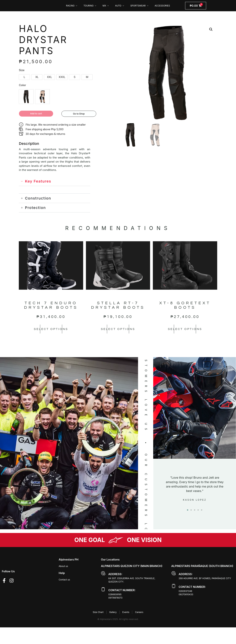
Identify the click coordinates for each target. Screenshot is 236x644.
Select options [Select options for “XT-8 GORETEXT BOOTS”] (185, 330)
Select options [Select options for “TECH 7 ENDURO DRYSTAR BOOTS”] (51, 330)
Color (22, 85)
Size (22, 70)
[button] (211, 29)
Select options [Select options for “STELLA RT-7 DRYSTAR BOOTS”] (118, 330)
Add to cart (37, 114)
